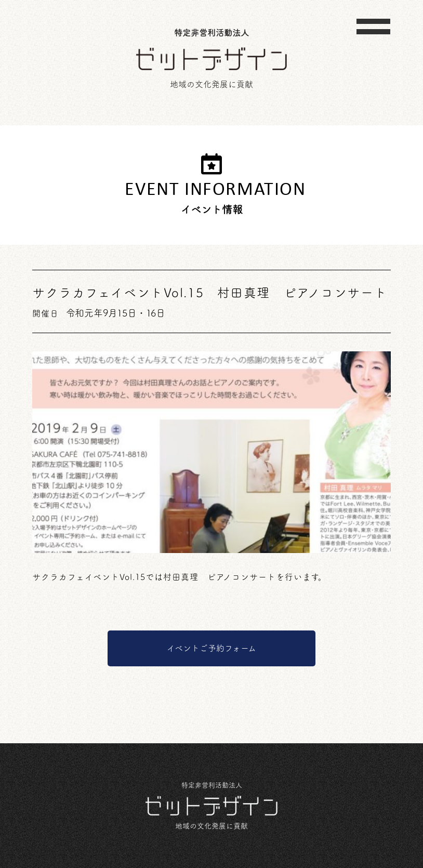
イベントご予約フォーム (212, 648)
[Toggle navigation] (373, 27)
